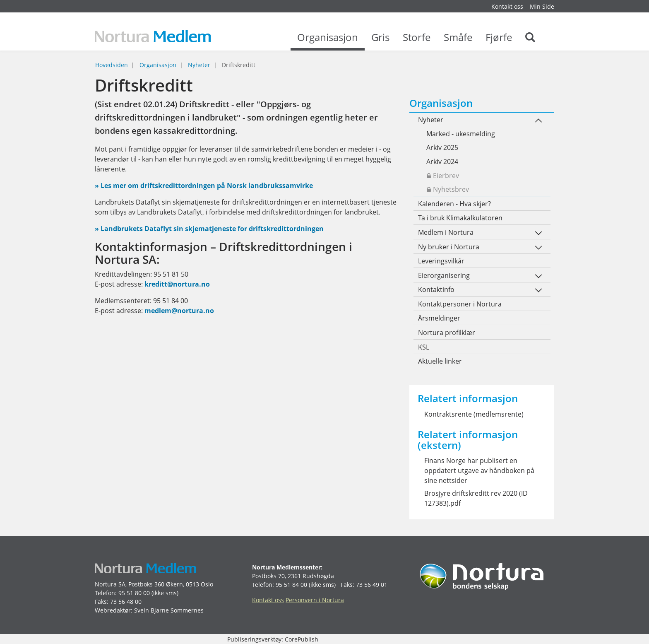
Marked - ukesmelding (461, 134)
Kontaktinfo (436, 289)
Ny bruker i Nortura (449, 247)
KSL (424, 347)
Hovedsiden (112, 65)
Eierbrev (443, 176)
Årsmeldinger (439, 318)
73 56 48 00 (126, 602)
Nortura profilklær (447, 333)
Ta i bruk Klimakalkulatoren (460, 218)
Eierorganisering (444, 275)
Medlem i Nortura (446, 232)
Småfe (458, 41)
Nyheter (199, 65)
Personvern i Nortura (315, 600)
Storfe (417, 41)
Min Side (542, 6)
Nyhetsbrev (448, 189)
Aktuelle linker (440, 361)
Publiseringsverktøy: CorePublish (273, 639)
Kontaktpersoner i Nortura (460, 304)
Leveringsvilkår (441, 261)
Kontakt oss (507, 6)
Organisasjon (328, 41)
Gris (380, 41)
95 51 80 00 (134, 593)
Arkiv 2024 (442, 162)
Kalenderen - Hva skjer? (454, 204)
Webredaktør (113, 610)
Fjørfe (499, 41)
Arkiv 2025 (442, 147)
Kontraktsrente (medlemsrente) (474, 414)
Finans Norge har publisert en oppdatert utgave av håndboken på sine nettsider (479, 470)
